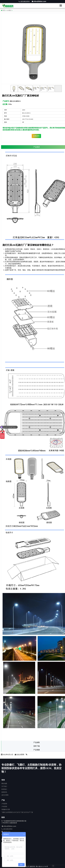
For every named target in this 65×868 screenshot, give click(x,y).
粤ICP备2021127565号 (42, 867)
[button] (62, 5)
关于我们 (4, 786)
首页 (3, 10)
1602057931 (7, 832)
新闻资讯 (4, 792)
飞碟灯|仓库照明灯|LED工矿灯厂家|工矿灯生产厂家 (17, 812)
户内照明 (4, 804)
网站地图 (4, 783)
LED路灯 (9, 10)
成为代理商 (5, 795)
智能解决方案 (6, 809)
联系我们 (4, 789)
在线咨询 (36, 136)
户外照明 (4, 807)
